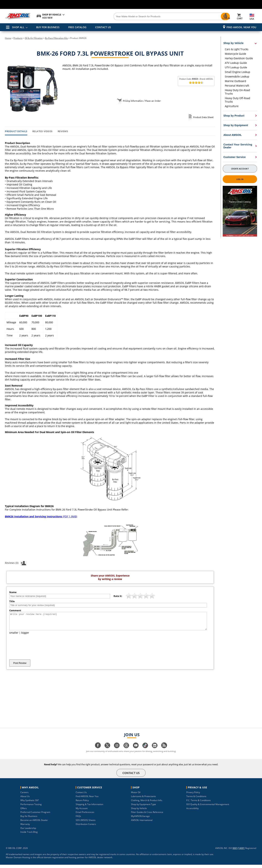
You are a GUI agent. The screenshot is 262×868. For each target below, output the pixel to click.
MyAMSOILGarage (140, 819)
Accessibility (192, 812)
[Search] (151, 17)
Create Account (240, 169)
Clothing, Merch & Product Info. (147, 804)
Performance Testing (31, 808)
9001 (235, 851)
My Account (82, 812)
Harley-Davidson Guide (239, 58)
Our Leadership (28, 831)
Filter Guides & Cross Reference (147, 815)
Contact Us (81, 796)
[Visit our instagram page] (117, 750)
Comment (15, 610)
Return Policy (82, 804)
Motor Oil (136, 796)
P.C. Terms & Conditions (199, 804)
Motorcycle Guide (236, 54)
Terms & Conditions (196, 800)
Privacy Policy (193, 796)
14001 (242, 851)
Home (8, 38)
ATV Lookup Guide (236, 63)
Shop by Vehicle (139, 812)
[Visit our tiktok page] (145, 750)
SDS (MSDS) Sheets (86, 823)
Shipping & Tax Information (89, 808)
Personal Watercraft (237, 86)
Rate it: (118, 596)
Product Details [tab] (16, 131)
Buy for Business (29, 819)
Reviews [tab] (63, 131)
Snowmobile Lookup (237, 76)
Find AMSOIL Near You (241, 27)
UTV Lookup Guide (236, 67)
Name (13, 592)
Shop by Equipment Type (143, 808)
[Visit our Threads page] (126, 750)
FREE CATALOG (77, 27)
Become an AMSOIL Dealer (34, 823)
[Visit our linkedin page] (155, 750)
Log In (240, 179)
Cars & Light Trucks (237, 49)
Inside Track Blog (29, 835)
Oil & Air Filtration (34, 38)
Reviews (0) (16, 563)
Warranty (25, 827)
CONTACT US (103, 27)
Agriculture (232, 106)
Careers (24, 796)
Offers (24, 812)
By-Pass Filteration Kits (56, 38)
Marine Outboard (236, 81)
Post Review (20, 666)
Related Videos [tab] (42, 131)
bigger (25, 636)
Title (12, 601)
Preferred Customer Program (35, 815)
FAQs (78, 819)
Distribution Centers (86, 827)
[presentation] (37, 650)
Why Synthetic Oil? (30, 804)
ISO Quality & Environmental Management (208, 808)
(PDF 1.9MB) (41, 516)
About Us (25, 800)
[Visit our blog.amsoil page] (164, 750)
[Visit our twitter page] (107, 750)
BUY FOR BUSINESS (48, 27)
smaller (14, 636)
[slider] (196, 83)
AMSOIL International (142, 823)
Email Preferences (85, 815)
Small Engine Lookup (238, 72)
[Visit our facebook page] (98, 750)
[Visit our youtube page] (136, 750)
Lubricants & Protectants (143, 800)
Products (18, 38)
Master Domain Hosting (18, 861)
